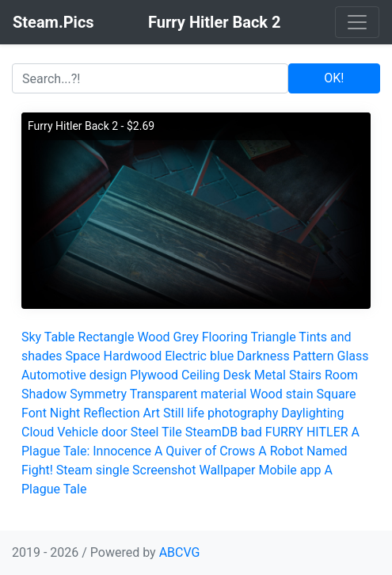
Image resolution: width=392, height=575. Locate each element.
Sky (31, 337)
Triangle (273, 337)
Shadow (44, 394)
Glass (353, 356)
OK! (334, 78)
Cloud (38, 432)
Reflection (111, 413)
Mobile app (289, 470)
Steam (74, 470)
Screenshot (164, 470)
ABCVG (180, 552)
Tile (172, 432)
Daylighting (312, 413)
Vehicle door (92, 432)
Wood (153, 337)
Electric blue (199, 356)
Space (83, 356)
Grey (186, 337)
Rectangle (107, 337)
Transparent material (188, 394)
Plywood (154, 375)
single (112, 470)
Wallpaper (227, 470)
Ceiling (200, 375)
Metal (270, 375)
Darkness (263, 356)
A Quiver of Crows (205, 451)
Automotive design (74, 375)
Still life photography (221, 413)
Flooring (225, 337)
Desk (236, 375)
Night (65, 413)
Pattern (314, 356)
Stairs (305, 375)
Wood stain (281, 394)
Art (152, 413)
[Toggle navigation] (357, 22)
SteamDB (211, 432)
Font (34, 413)
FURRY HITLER (307, 432)
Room (341, 375)
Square (337, 394)
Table (60, 337)
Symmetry (98, 394)
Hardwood (133, 356)
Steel (145, 432)
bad (251, 432)
